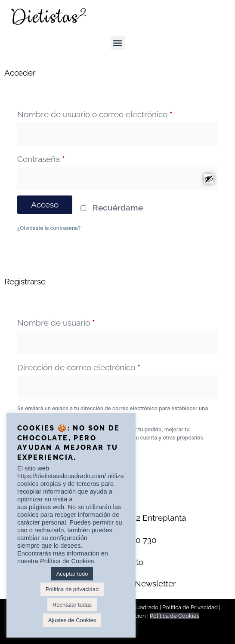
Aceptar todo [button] (72, 574)
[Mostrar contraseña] (209, 179)
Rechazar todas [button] (72, 605)
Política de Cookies (175, 616)
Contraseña (62, 157)
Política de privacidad (72, 589)
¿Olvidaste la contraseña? (49, 228)
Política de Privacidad (190, 607)
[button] (118, 43)
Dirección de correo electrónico (99, 366)
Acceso (45, 204)
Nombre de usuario (77, 321)
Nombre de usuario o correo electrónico (115, 113)
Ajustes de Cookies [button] (72, 620)
